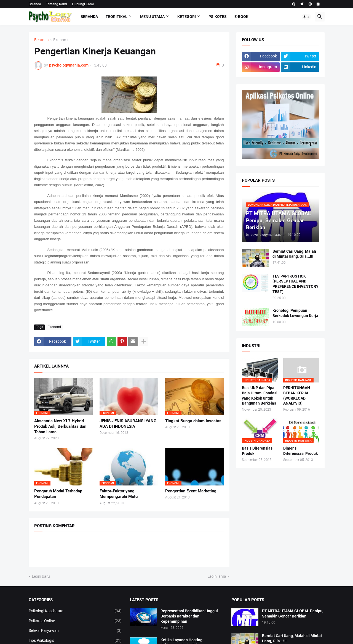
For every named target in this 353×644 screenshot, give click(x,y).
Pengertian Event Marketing (191, 491)
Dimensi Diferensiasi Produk (300, 451)
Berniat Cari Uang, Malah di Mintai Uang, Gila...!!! (294, 254)
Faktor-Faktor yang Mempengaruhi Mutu (119, 494)
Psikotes (218, 17)
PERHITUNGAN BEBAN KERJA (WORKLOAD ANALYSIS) (297, 396)
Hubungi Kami (83, 4)
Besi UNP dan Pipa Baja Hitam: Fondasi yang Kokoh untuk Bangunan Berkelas (260, 396)
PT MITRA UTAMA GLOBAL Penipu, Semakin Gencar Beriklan (293, 613)
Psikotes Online (75, 621)
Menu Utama (152, 17)
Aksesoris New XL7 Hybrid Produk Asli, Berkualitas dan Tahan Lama (60, 427)
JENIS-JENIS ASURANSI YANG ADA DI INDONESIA (128, 424)
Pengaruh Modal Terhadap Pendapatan (58, 494)
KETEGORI (187, 17)
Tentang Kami (57, 4)
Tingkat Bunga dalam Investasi (194, 421)
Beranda (35, 4)
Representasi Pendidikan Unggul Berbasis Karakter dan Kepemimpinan (189, 616)
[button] (306, 17)
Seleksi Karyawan (75, 631)
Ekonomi (61, 40)
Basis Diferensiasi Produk (258, 451)
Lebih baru (41, 576)
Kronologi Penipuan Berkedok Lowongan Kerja (295, 313)
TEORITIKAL (117, 17)
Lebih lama (217, 576)
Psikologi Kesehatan (75, 611)
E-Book (241, 17)
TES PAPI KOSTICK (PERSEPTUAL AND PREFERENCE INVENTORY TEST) (295, 284)
